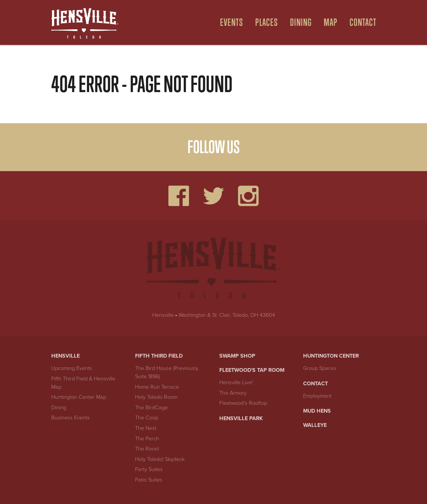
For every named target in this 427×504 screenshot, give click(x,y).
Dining (59, 408)
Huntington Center (331, 356)
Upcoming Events (72, 368)
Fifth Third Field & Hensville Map (83, 383)
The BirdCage (151, 408)
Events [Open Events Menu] (232, 22)
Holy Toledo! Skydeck (160, 459)
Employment (317, 396)
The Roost (147, 449)
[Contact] (360, 22)
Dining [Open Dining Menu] (301, 22)
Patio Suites (149, 480)
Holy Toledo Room (156, 397)
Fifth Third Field (159, 356)
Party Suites (149, 469)
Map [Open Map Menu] (331, 22)
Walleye (315, 425)
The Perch (147, 439)
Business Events (71, 418)
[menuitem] (229, 22)
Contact (315, 384)
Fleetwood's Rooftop (243, 403)
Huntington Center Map (79, 397)
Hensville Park (241, 418)
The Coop (147, 418)
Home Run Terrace (157, 387)
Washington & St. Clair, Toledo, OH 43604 (227, 315)
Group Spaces (320, 368)
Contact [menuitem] (363, 22)
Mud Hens (317, 411)
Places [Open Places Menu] (267, 22)
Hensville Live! (236, 382)
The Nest (146, 428)
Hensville (163, 315)
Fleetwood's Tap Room (252, 370)
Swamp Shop (237, 356)
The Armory (233, 393)
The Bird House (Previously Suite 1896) (167, 372)
